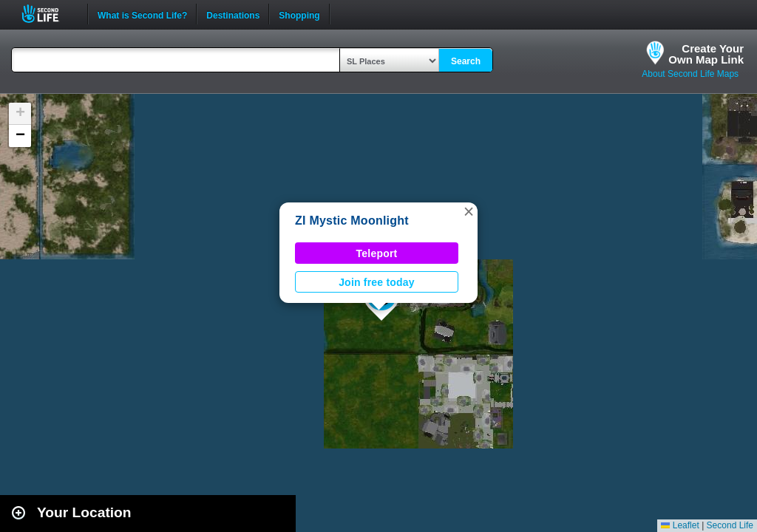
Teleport (377, 253)
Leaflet (680, 525)
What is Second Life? (142, 14)
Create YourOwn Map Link (706, 54)
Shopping (299, 14)
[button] (469, 211)
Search (466, 61)
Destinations (233, 14)
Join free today (377, 282)
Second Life (48, 14)
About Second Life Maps (690, 74)
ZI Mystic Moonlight (352, 221)
